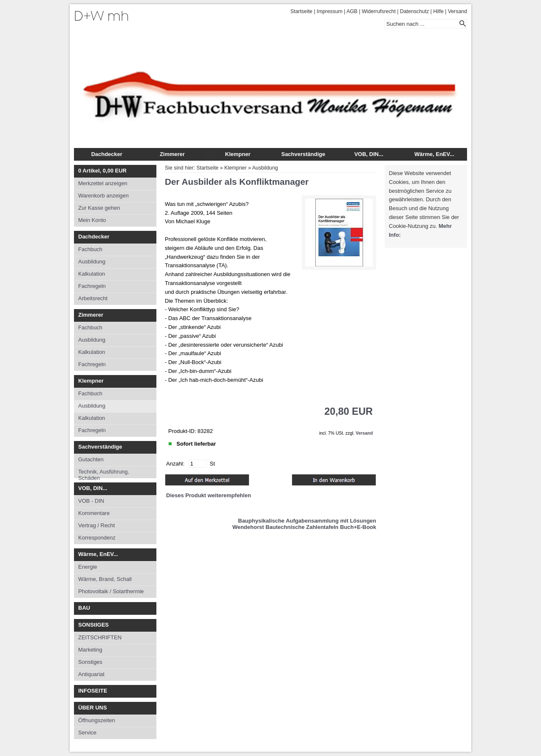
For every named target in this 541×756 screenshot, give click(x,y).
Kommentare (94, 513)
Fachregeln (92, 286)
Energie (88, 567)
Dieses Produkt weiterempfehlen (209, 495)
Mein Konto (92, 220)
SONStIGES (93, 625)
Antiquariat (91, 674)
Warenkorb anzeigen (103, 196)
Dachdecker (107, 154)
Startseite (301, 11)
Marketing (90, 650)
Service (87, 733)
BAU (84, 608)
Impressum (329, 11)
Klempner (238, 154)
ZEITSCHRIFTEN (100, 637)
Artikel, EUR (102, 171)
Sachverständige (303, 154)
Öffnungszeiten (97, 720)
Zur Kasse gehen (99, 208)
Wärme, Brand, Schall (105, 579)
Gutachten (91, 459)
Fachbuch (90, 249)
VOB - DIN (91, 501)
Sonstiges (90, 662)
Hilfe (439, 11)
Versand (458, 11)
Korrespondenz (97, 538)
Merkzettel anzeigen (103, 183)
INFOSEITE (93, 691)
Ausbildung (92, 262)
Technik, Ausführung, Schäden (104, 473)
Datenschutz (414, 11)
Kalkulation (92, 274)
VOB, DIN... (369, 154)
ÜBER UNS (93, 708)
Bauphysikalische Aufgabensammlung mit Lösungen (307, 521)
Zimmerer (172, 154)
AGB (352, 11)
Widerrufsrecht (379, 11)
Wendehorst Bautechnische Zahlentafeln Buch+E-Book (304, 527)
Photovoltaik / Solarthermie (111, 591)
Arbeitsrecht (93, 298)
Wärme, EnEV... (434, 154)
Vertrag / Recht (97, 525)
